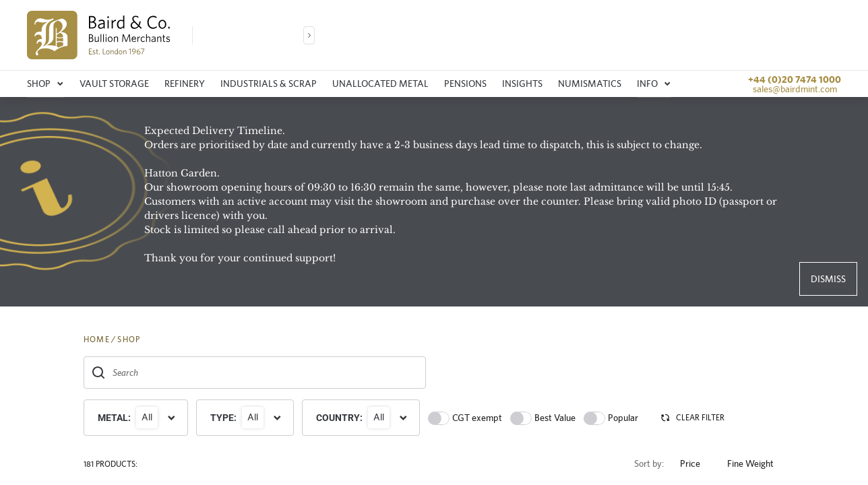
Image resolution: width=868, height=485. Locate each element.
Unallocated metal (380, 84)
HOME (97, 339)
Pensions (465, 84)
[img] (99, 35)
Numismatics (590, 84)
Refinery (185, 84)
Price (695, 464)
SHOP (129, 339)
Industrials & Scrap (269, 84)
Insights (522, 84)
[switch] (439, 418)
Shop (45, 84)
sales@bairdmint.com (795, 89)
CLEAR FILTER (692, 418)
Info (654, 84)
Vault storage (114, 84)
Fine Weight (756, 464)
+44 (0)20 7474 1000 (795, 79)
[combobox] (255, 373)
